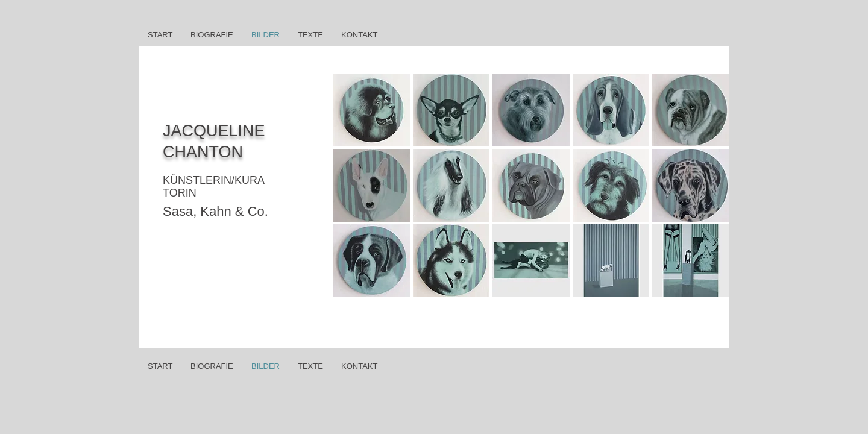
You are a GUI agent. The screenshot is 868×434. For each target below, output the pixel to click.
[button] (371, 110)
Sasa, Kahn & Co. (215, 211)
